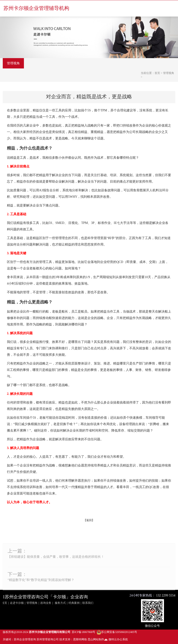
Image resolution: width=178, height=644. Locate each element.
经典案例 (74, 603)
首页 (157, 73)
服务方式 (60, 603)
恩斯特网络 (80, 639)
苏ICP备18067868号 (84, 632)
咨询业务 (46, 603)
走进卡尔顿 (17, 603)
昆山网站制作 (96, 639)
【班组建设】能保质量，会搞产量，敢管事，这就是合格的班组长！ (56, 561)
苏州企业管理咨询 (25, 639)
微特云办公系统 (116, 639)
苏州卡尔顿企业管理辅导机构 (36, 8)
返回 (89, 520)
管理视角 (13, 63)
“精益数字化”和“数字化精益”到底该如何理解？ (41, 585)
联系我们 (88, 603)
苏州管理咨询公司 (48, 639)
